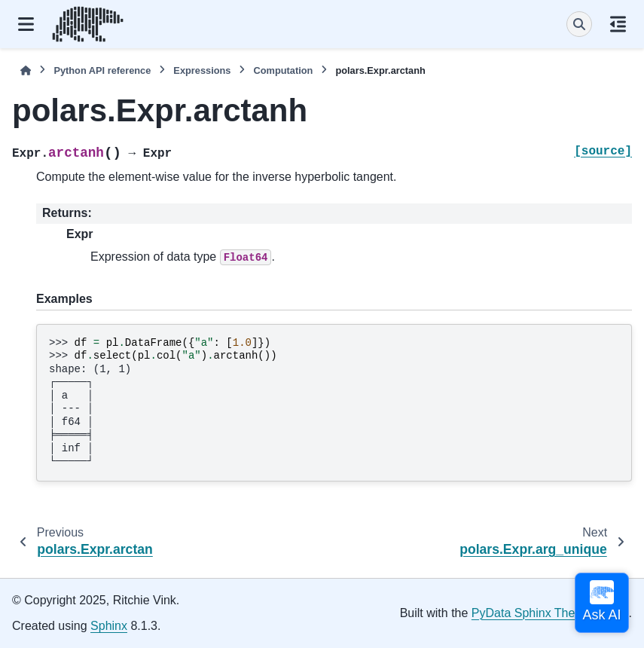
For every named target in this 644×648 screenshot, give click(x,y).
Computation (283, 70)
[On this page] (618, 24)
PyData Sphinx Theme (532, 613)
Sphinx (109, 626)
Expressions (202, 70)
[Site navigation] (26, 24)
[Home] (26, 70)
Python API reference (102, 70)
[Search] (579, 24)
